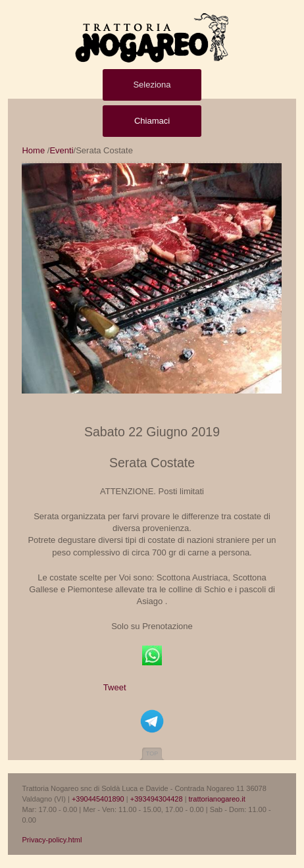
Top (152, 753)
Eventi (61, 150)
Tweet (115, 687)
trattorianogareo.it (217, 799)
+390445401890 (98, 799)
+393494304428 (157, 799)
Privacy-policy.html (52, 840)
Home (33, 150)
